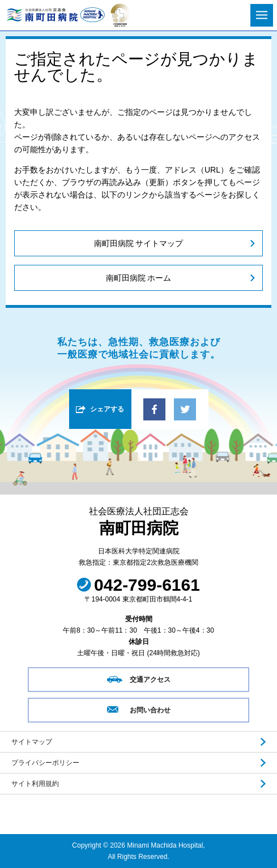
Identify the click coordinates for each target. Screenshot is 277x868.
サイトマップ (32, 742)
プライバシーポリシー (45, 763)
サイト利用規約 (35, 784)
